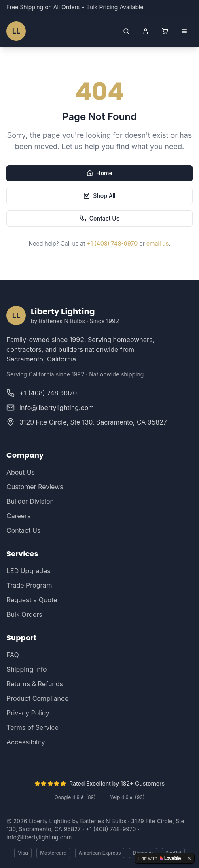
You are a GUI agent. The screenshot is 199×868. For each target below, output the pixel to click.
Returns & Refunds (35, 684)
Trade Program (29, 585)
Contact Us (99, 218)
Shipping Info (27, 669)
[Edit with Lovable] (160, 858)
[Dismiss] (189, 858)
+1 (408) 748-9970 (112, 243)
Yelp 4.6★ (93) (127, 797)
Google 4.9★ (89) (75, 797)
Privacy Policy (28, 713)
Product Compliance (37, 698)
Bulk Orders (24, 614)
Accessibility (26, 742)
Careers (19, 516)
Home (99, 173)
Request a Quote (32, 600)
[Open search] (126, 31)
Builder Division (30, 501)
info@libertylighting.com (39, 837)
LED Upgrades (29, 571)
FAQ (13, 655)
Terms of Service (33, 727)
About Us (21, 472)
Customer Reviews (35, 487)
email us (158, 243)
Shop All (99, 196)
